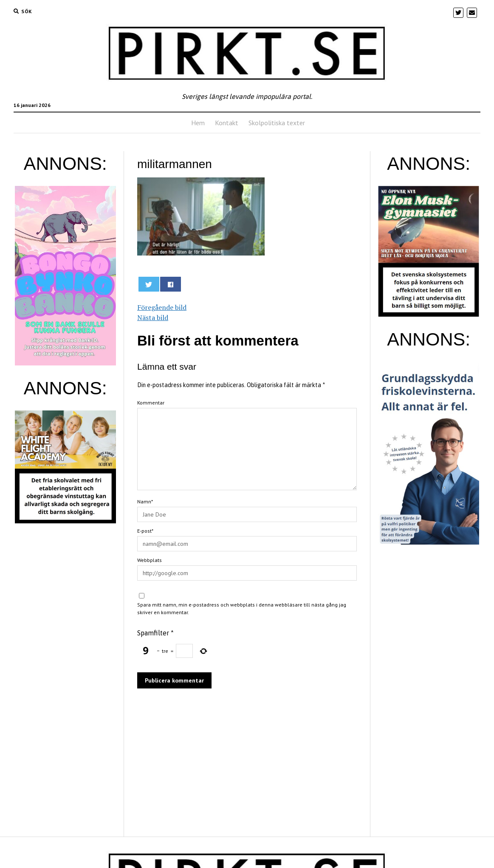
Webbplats (150, 560)
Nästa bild (153, 317)
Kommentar (151, 403)
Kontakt (227, 123)
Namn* (145, 501)
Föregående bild (162, 307)
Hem (198, 123)
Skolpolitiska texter (277, 123)
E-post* (145, 531)
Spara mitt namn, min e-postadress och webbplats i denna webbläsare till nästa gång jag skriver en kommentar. (242, 608)
